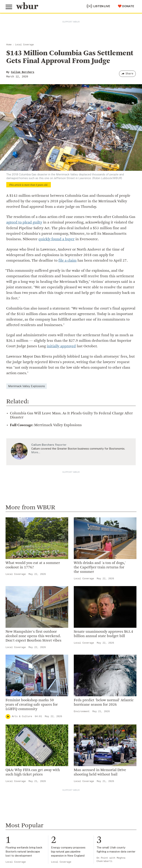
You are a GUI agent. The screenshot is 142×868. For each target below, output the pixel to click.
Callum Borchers (23, 72)
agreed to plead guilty (24, 223)
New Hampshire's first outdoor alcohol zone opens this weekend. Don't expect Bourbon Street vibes (33, 635)
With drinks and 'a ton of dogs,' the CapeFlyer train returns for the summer (100, 567)
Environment (82, 711)
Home (9, 45)
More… (36, 452)
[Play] (8, 716)
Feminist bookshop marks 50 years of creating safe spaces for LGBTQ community (32, 704)
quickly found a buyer (56, 239)
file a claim (67, 260)
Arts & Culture (22, 716)
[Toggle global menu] (9, 7)
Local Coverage (24, 45)
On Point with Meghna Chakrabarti (111, 859)
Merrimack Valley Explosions (27, 386)
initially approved (61, 346)
